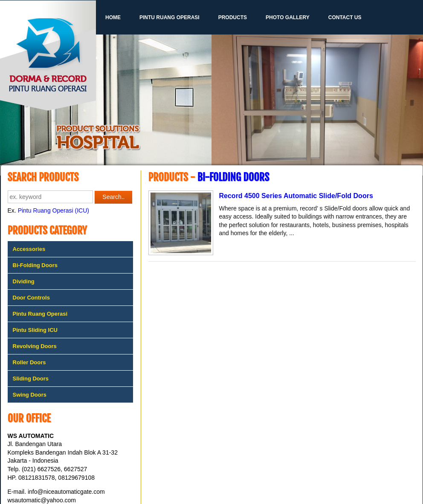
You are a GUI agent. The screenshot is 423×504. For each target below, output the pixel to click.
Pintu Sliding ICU (35, 330)
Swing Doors (30, 395)
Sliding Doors (31, 379)
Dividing (24, 281)
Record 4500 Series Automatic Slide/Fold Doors (296, 196)
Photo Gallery (288, 17)
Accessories (29, 249)
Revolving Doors (35, 346)
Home (113, 17)
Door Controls (31, 298)
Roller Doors (29, 362)
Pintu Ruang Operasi (169, 17)
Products (233, 17)
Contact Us (345, 17)
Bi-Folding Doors (35, 265)
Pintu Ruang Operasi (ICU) (54, 210)
